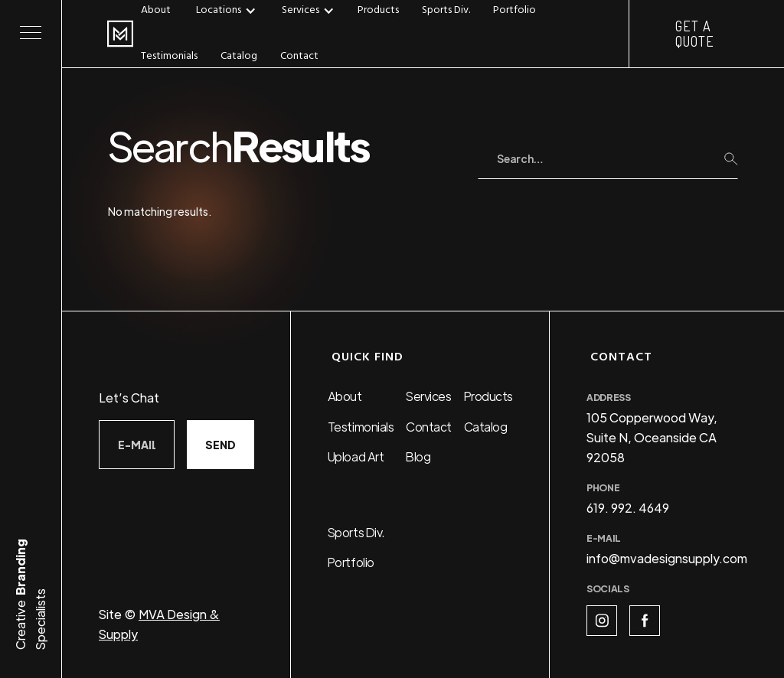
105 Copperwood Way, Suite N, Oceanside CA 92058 (652, 437)
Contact (299, 56)
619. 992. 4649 (628, 508)
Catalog (239, 56)
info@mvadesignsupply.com (667, 558)
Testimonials (169, 56)
